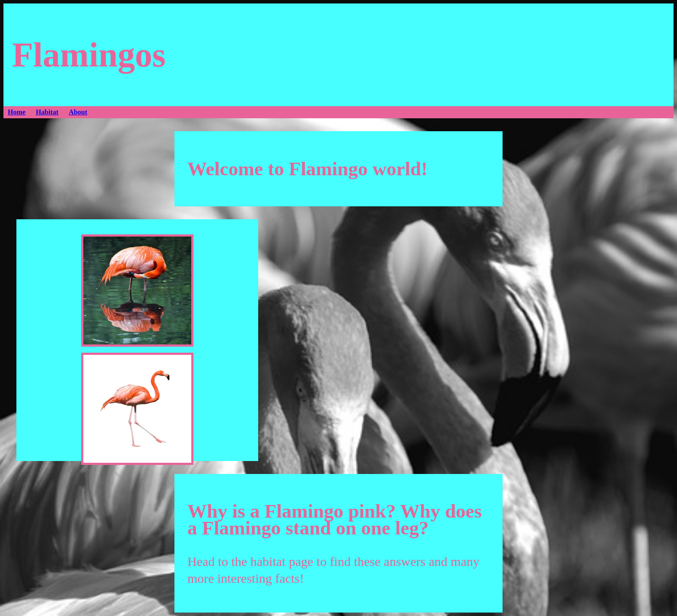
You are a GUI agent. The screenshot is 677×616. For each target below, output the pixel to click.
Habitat (47, 112)
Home (17, 112)
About (78, 112)
